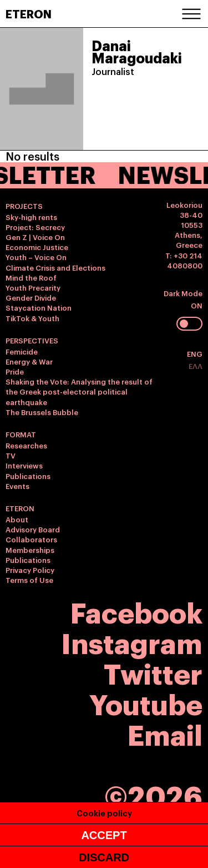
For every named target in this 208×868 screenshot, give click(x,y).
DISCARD (104, 857)
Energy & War (29, 361)
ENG (195, 353)
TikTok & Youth (32, 318)
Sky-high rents (31, 217)
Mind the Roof (31, 277)
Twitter (153, 672)
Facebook (136, 611)
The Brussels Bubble (42, 412)
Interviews (24, 465)
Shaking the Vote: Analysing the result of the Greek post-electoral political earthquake (79, 391)
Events (17, 486)
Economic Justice (37, 247)
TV (11, 455)
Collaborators (31, 539)
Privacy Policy (30, 570)
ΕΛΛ (196, 366)
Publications (28, 476)
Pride (15, 371)
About (17, 519)
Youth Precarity (33, 287)
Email (165, 733)
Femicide (22, 351)
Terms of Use (29, 580)
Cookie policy (104, 813)
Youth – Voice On (36, 257)
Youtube (146, 703)
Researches (26, 445)
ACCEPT (104, 835)
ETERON (29, 13)
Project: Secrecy (35, 227)
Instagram (132, 642)
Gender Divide (31, 297)
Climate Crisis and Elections (55, 267)
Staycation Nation (39, 307)
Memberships (30, 550)
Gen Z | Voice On (35, 237)
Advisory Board (33, 529)
